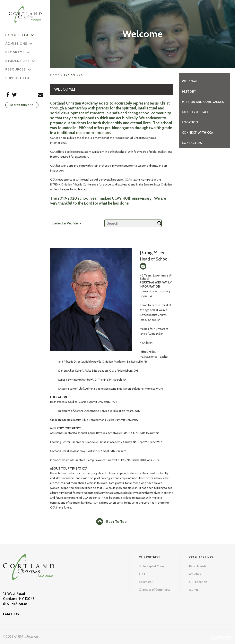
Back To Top (111, 522)
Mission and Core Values (203, 102)
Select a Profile (67, 223)
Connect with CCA (198, 133)
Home (55, 75)
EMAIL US (11, 614)
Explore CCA (73, 75)
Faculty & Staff (195, 112)
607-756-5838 (15, 604)
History (189, 92)
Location (190, 122)
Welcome (190, 81)
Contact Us (192, 143)
